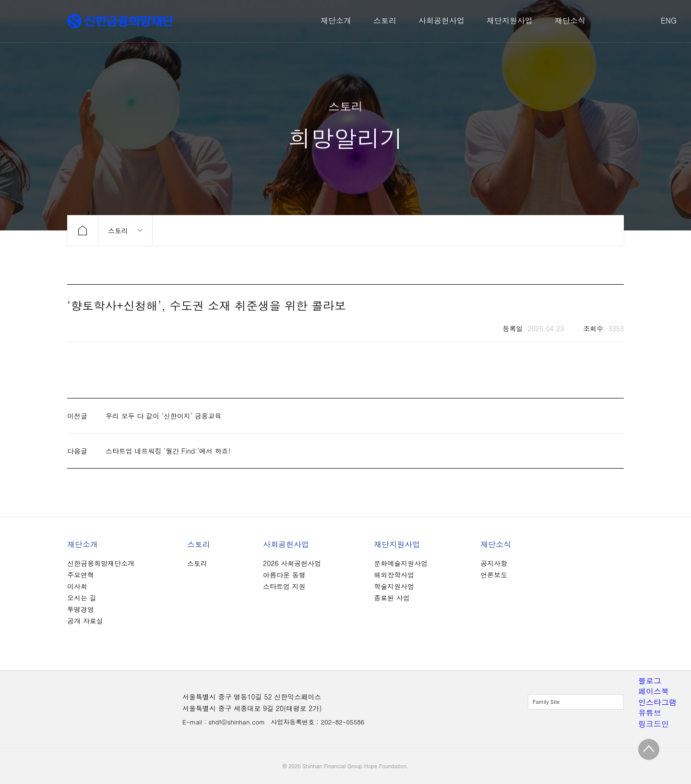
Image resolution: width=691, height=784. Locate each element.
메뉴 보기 (125, 230)
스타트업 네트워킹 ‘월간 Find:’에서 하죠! (168, 451)
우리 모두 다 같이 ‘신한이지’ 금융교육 (164, 416)
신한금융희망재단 (120, 21)
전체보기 (576, 702)
